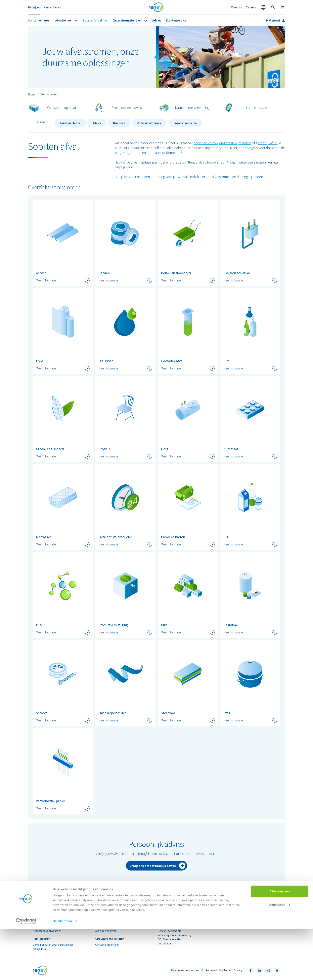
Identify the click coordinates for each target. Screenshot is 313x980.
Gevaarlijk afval (104, 918)
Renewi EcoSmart (43, 927)
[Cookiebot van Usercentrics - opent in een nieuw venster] (26, 972)
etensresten (228, 143)
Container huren (39, 20)
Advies (157, 20)
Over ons (237, 7)
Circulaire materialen (127, 20)
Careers (251, 7)
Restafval (101, 927)
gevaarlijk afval (266, 143)
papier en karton (205, 143)
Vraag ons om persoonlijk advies (153, 866)
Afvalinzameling (42, 918)
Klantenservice (176, 20)
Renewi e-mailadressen (171, 927)
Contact (225, 927)
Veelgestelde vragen (233, 918)
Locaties (225, 922)
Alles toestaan (279, 943)
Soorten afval (92, 20)
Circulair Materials (149, 123)
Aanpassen (280, 956)
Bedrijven (34, 7)
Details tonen (62, 972)
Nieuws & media (167, 918)
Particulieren (52, 7)
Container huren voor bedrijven (51, 914)
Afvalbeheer (64, 20)
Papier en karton (105, 922)
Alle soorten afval (105, 931)
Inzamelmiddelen (185, 123)
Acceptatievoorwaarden (47, 931)
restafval (245, 143)
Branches (119, 123)
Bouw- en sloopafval (107, 914)
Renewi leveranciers (170, 931)
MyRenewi (273, 20)
